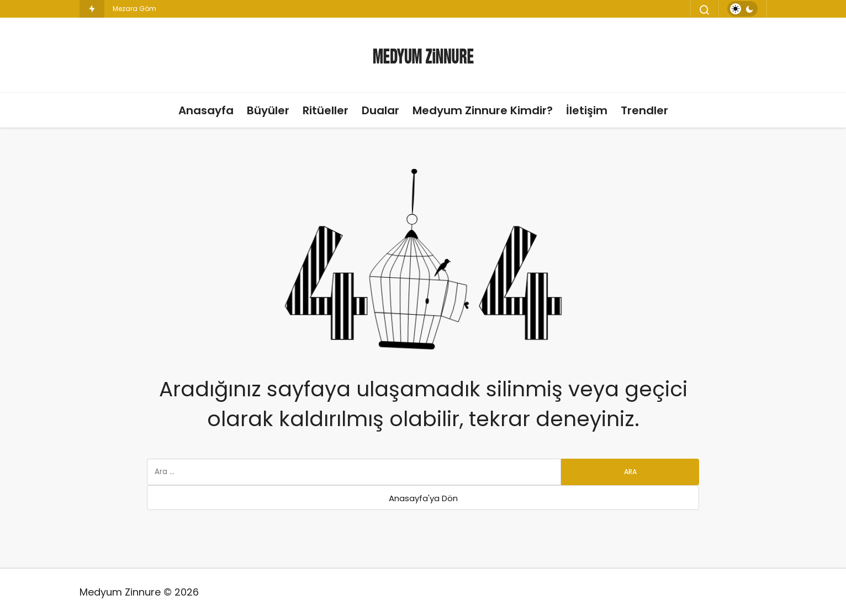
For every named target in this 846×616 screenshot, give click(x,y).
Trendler (644, 110)
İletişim (587, 110)
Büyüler (268, 110)
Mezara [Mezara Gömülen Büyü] (125, 9)
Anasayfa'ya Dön (423, 498)
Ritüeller (326, 110)
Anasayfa (206, 110)
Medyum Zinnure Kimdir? (483, 110)
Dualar (380, 110)
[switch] (742, 9)
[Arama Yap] (705, 10)
